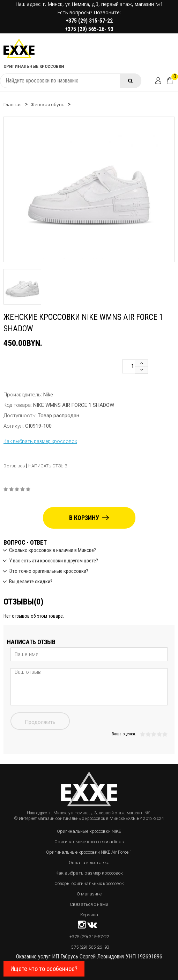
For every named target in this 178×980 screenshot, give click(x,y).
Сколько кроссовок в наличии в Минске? (53, 551)
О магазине (89, 894)
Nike (48, 395)
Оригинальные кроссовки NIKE (89, 831)
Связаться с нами (89, 904)
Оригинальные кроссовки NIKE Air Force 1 (89, 852)
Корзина (89, 915)
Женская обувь (48, 104)
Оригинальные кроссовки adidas (89, 842)
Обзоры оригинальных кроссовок (89, 883)
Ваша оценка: (124, 734)
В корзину (89, 518)
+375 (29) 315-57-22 (89, 21)
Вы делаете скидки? (31, 582)
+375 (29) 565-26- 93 (89, 29)
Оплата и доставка (89, 863)
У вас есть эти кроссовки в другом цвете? (54, 561)
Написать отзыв (48, 466)
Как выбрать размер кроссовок (40, 441)
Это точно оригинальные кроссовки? (49, 571)
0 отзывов (14, 466)
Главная (13, 104)
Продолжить (40, 722)
